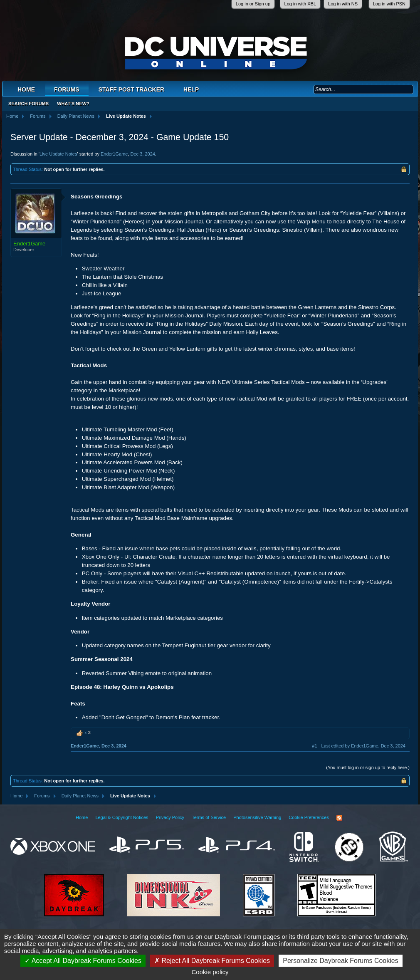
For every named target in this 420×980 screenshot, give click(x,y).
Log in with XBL (300, 4)
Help (191, 89)
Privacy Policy (170, 817)
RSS (339, 818)
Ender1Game (114, 154)
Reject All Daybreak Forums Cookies (212, 961)
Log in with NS (343, 4)
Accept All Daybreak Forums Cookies (83, 961)
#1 (314, 746)
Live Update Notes (58, 154)
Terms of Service (209, 817)
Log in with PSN (389, 4)
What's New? (73, 104)
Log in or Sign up (253, 4)
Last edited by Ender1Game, (363, 746)
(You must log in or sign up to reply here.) (368, 767)
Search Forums (28, 104)
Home (26, 89)
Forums (67, 89)
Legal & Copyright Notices (122, 817)
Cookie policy (210, 972)
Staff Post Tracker (131, 89)
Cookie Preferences (309, 817)
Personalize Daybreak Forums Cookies (340, 961)
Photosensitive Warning (257, 817)
